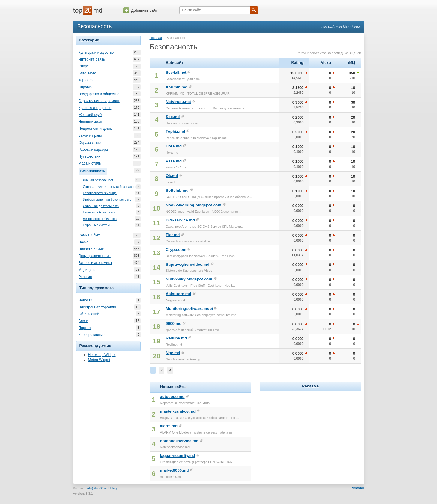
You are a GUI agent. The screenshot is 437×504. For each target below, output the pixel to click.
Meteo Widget (99, 360)
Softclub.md (177, 190)
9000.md (174, 323)
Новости (85, 300)
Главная (156, 38)
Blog (114, 488)
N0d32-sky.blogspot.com (189, 279)
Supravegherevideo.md (188, 264)
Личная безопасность (99, 180)
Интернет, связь (92, 59)
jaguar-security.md (177, 456)
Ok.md (172, 176)
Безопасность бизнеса (100, 219)
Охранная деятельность (101, 206)
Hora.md (174, 146)
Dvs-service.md (181, 220)
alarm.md (169, 426)
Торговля (86, 80)
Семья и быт (89, 235)
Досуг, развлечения (95, 256)
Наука (84, 242)
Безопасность (94, 170)
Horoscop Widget (102, 355)
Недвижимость (91, 122)
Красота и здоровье (95, 108)
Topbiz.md (176, 131)
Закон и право (90, 135)
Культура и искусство (96, 52)
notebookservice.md (179, 441)
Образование (90, 143)
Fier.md (173, 235)
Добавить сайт (140, 10)
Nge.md (173, 353)
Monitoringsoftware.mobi (190, 308)
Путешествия (90, 156)
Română (357, 488)
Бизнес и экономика (95, 263)
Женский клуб (90, 115)
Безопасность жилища (100, 193)
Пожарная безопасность (101, 212)
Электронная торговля (97, 307)
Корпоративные (92, 335)
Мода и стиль (90, 163)
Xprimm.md (177, 87)
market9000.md (174, 470)
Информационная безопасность (107, 200)
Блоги (84, 321)
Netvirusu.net (178, 102)
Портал (85, 328)
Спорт (84, 66)
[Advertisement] (310, 430)
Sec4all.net (176, 72)
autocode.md (172, 397)
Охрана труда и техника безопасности (112, 187)
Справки (86, 87)
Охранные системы (98, 225)
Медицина (87, 270)
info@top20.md (97, 488)
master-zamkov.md (178, 411)
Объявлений (89, 314)
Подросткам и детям (96, 129)
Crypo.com (176, 249)
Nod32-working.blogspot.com (194, 205)
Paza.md (174, 161)
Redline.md (177, 338)
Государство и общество (99, 94)
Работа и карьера (93, 150)
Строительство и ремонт (99, 101)
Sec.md (173, 117)
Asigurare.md (179, 294)
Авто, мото (88, 73)
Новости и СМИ (92, 249)
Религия (85, 277)
